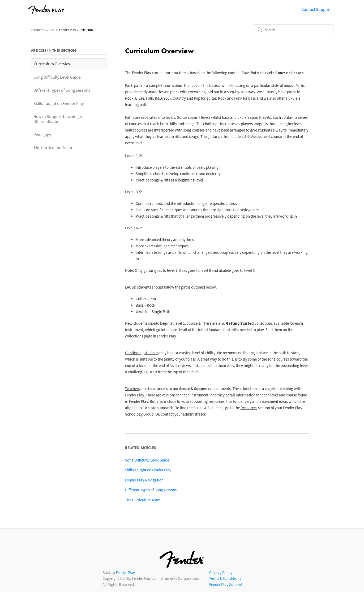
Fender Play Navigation (144, 480)
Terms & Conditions (225, 578)
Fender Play (125, 572)
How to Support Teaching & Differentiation (58, 119)
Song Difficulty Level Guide (57, 77)
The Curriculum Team (53, 147)
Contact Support (316, 9)
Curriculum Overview (52, 64)
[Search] (294, 30)
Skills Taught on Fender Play (59, 103)
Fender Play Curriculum (76, 30)
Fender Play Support (226, 584)
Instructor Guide (42, 30)
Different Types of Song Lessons (62, 90)
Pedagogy (42, 134)
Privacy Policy (221, 572)
